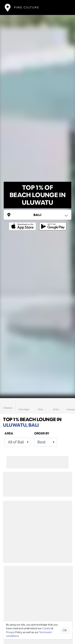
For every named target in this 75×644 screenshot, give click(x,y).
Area (9, 433)
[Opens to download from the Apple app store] (23, 223)
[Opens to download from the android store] (52, 223)
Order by (42, 433)
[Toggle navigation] (65, 7)
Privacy (10, 632)
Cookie (47, 628)
